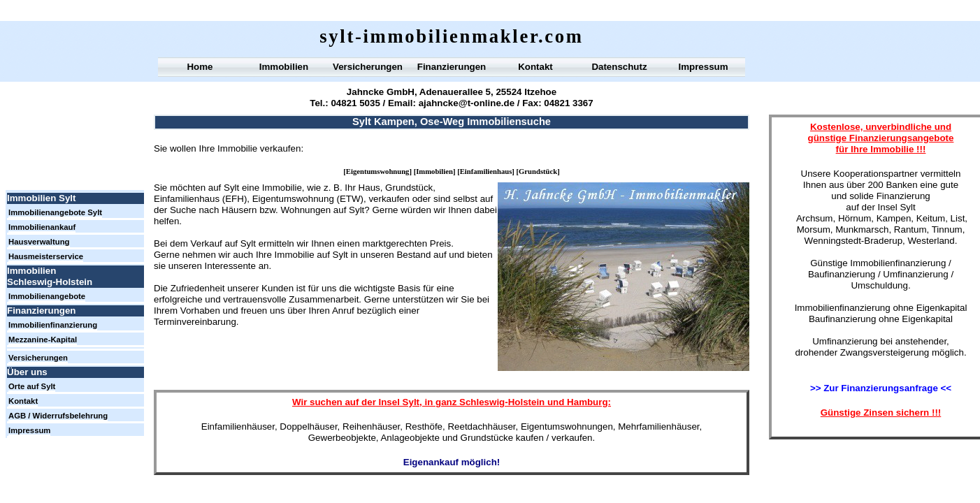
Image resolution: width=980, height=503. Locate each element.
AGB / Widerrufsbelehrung (58, 416)
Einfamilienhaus (486, 172)
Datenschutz (619, 67)
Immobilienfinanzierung (53, 325)
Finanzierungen (452, 67)
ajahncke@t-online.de (467, 103)
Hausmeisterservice (46, 256)
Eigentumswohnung (378, 172)
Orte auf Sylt (32, 386)
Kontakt (535, 67)
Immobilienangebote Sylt (55, 212)
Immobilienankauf (42, 227)
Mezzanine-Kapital (43, 340)
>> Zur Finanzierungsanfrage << (881, 388)
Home (200, 67)
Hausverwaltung (39, 242)
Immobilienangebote (47, 296)
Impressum (703, 67)
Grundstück (538, 172)
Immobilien (434, 172)
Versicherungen (368, 67)
